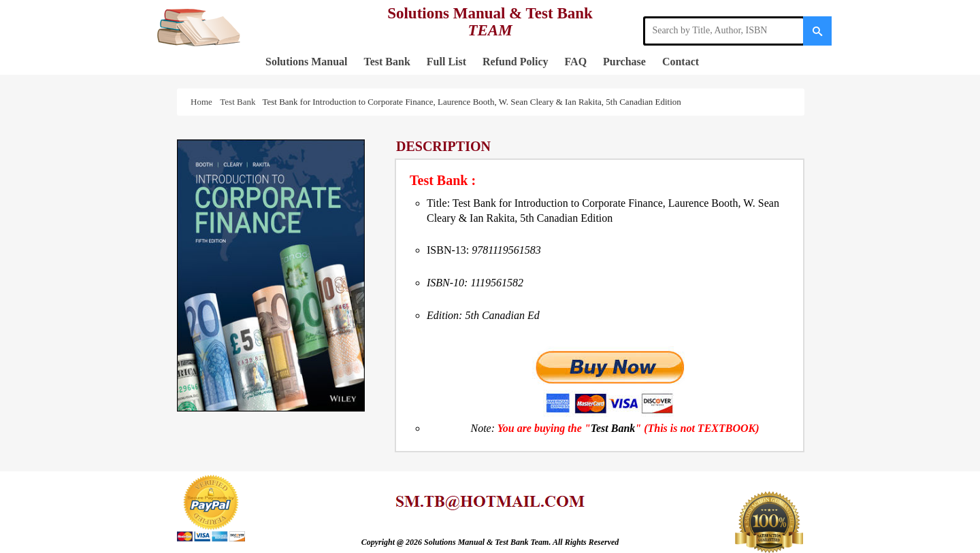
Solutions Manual (306, 62)
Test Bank (387, 62)
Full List (446, 62)
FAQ (576, 62)
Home (203, 102)
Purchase (624, 62)
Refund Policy (515, 62)
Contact (681, 62)
